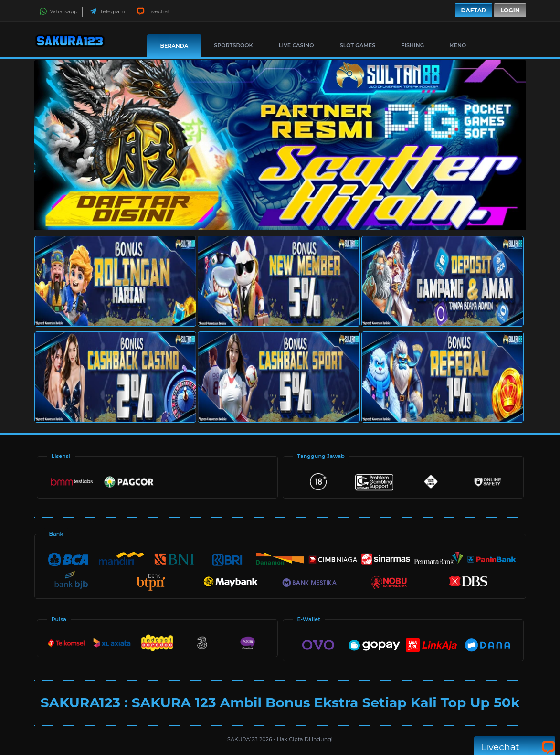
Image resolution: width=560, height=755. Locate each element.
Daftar (474, 10)
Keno (458, 45)
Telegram (107, 11)
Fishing (412, 45)
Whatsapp (58, 11)
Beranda (174, 46)
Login (510, 10)
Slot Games (358, 45)
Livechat (153, 11)
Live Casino (296, 45)
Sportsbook (233, 45)
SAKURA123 (243, 739)
